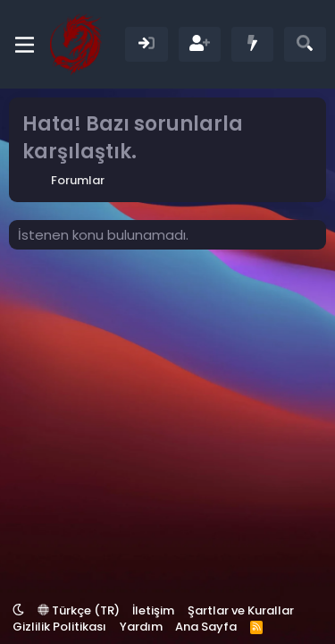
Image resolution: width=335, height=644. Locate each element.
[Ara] (305, 44)
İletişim (153, 610)
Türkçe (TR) (79, 610)
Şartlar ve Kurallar (241, 610)
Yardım (141, 627)
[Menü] (25, 45)
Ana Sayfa (206, 627)
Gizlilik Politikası (59, 627)
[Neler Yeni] (252, 44)
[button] (18, 610)
